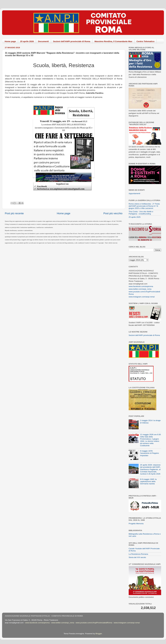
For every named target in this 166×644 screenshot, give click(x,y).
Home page (10, 41)
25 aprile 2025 (135, 217)
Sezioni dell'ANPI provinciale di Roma (72, 41)
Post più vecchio (113, 213)
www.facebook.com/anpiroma (141, 286)
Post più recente (14, 213)
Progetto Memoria (136, 524)
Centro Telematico (146, 41)
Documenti (43, 41)
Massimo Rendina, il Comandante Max (113, 41)
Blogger (99, 634)
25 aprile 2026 (27, 41)
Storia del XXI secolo (137, 557)
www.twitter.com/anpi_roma (140, 289)
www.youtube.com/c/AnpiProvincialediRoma (94, 623)
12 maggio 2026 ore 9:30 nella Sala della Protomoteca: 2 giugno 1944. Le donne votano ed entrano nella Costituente (150, 440)
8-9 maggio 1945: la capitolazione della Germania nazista (148, 481)
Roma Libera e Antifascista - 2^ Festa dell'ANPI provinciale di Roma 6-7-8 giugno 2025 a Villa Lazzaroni (144, 206)
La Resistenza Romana (138, 554)
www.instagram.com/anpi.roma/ (142, 297)
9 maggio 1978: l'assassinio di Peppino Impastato (149, 453)
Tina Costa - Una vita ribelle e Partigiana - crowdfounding (141, 213)
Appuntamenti (134, 193)
